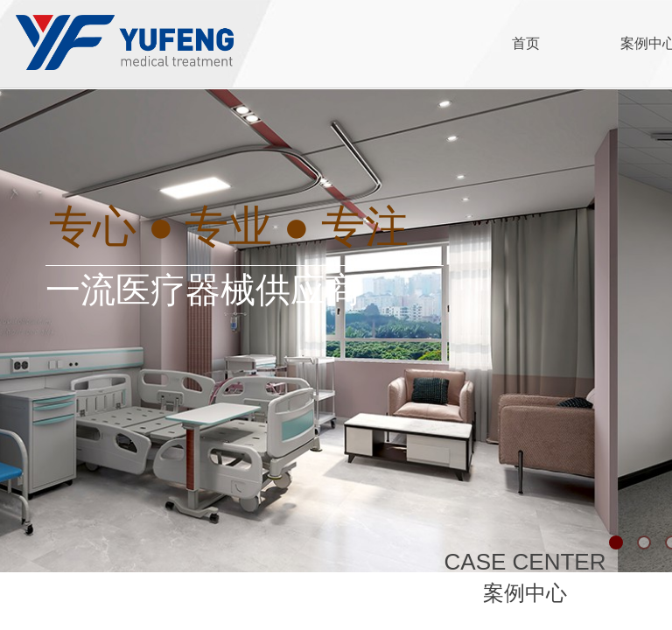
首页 (526, 43)
